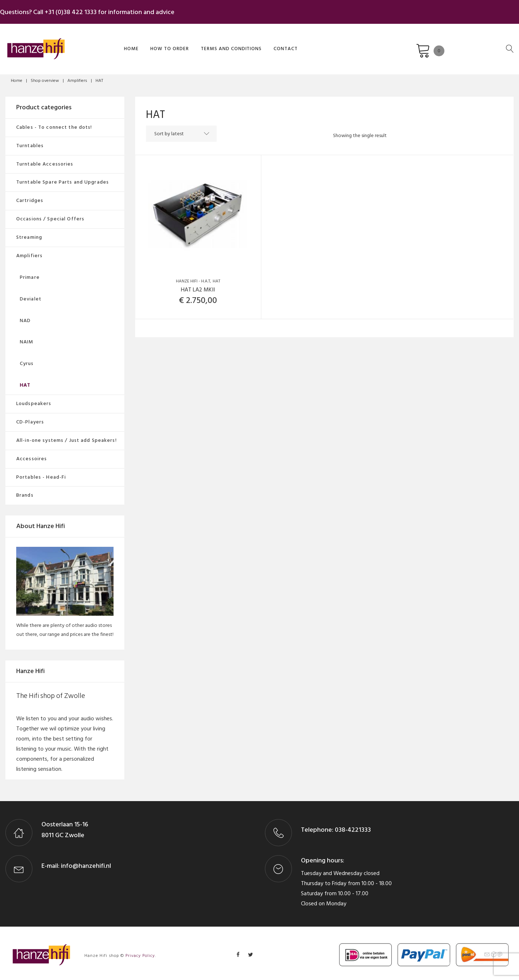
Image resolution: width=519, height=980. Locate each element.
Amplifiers (77, 77)
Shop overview (45, 77)
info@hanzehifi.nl (86, 862)
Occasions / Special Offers (50, 215)
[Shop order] (204, 130)
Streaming (29, 234)
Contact (253, 44)
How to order (142, 44)
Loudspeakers (34, 400)
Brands (25, 491)
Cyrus (27, 360)
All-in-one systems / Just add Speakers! (66, 437)
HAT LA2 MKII (198, 286)
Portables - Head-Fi (41, 473)
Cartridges (30, 197)
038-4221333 (352, 826)
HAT (216, 278)
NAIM (26, 338)
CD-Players (30, 418)
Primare (30, 274)
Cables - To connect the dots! (54, 124)
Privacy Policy (140, 952)
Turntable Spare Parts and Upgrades (63, 178)
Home (106, 44)
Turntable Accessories (45, 160)
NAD (25, 317)
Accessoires (32, 455)
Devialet (31, 295)
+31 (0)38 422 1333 (76, 10)
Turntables (30, 142)
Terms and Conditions (201, 44)
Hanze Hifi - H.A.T (193, 278)
